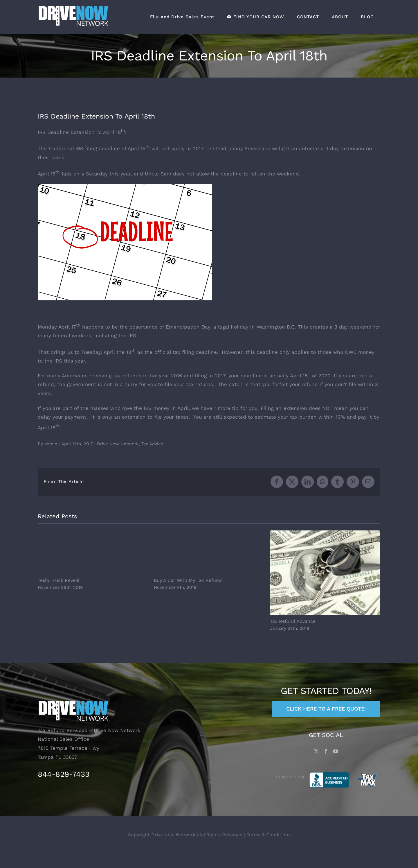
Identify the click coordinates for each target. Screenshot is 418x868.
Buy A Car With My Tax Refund (188, 580)
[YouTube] (336, 765)
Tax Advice (152, 444)
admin (51, 444)
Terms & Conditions (269, 849)
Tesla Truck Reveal (59, 580)
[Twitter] (316, 765)
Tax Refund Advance (293, 621)
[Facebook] (326, 765)
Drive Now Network (118, 444)
